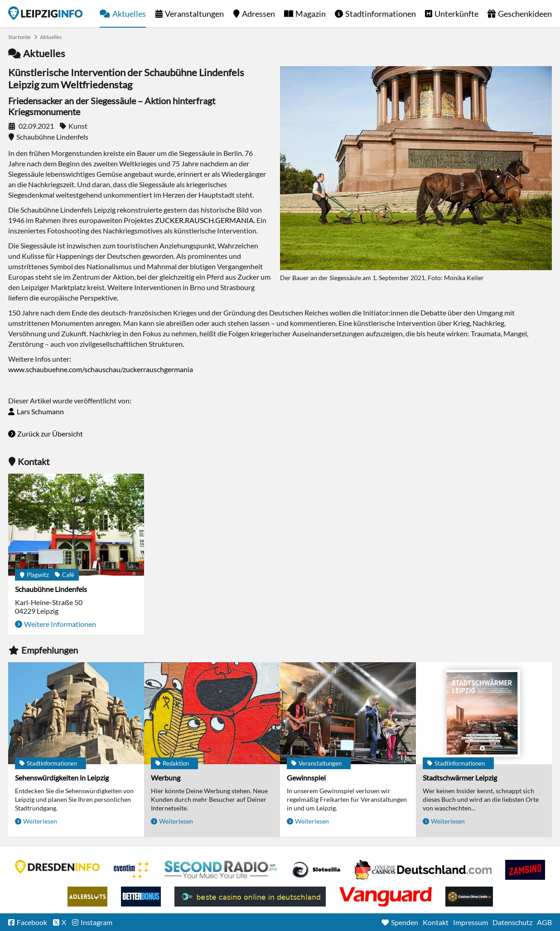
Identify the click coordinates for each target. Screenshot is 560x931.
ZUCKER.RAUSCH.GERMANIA (204, 220)
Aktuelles (129, 14)
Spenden (405, 922)
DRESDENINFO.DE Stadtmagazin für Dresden (58, 867)
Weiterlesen (40, 821)
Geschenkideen (525, 14)
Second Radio (221, 870)
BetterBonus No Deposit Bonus (141, 897)
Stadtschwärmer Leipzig (460, 778)
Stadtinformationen (381, 14)
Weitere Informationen (60, 624)
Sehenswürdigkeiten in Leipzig (62, 778)
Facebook (32, 922)
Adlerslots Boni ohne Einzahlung (87, 897)
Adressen (258, 14)
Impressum (471, 922)
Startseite (45, 13)
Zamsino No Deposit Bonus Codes (525, 870)
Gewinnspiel (306, 778)
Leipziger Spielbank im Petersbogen (423, 870)
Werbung (166, 778)
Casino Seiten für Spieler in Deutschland (316, 870)
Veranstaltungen (194, 14)
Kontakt (436, 922)
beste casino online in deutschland (250, 897)
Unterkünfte (456, 14)
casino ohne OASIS (386, 897)
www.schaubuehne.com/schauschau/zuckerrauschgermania (101, 369)
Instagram (97, 922)
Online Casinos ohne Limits (469, 897)
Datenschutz (512, 922)
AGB (544, 922)
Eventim (132, 870)
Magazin (311, 14)
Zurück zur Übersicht (50, 434)
